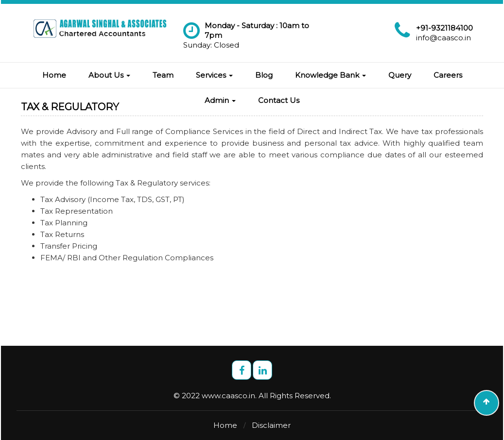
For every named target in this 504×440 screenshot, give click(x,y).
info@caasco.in (443, 38)
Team (163, 75)
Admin (220, 100)
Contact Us (279, 100)
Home (54, 75)
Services (214, 75)
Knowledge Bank (330, 75)
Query (400, 75)
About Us (109, 75)
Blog (264, 75)
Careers (448, 75)
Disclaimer (271, 425)
